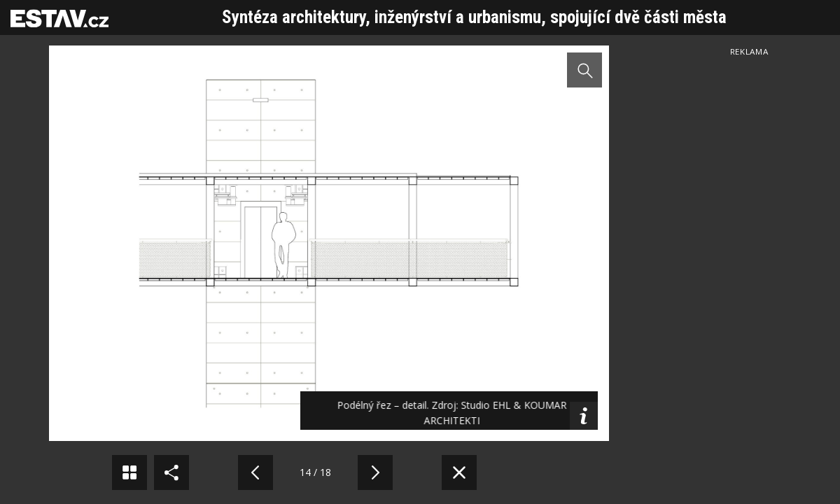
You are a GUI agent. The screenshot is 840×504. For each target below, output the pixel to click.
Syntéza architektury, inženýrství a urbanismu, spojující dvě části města (474, 17)
